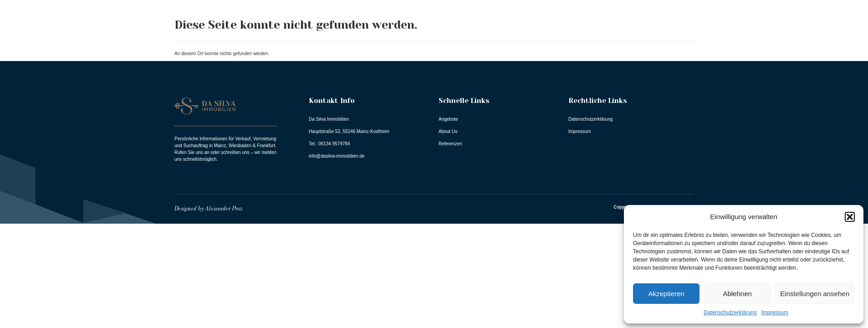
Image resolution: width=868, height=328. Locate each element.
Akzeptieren (666, 294)
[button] (850, 217)
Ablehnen (737, 294)
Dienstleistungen (815, 33)
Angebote (645, 33)
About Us (694, 33)
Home (601, 33)
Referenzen (745, 33)
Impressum (775, 313)
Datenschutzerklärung (730, 313)
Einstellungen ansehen (815, 294)
